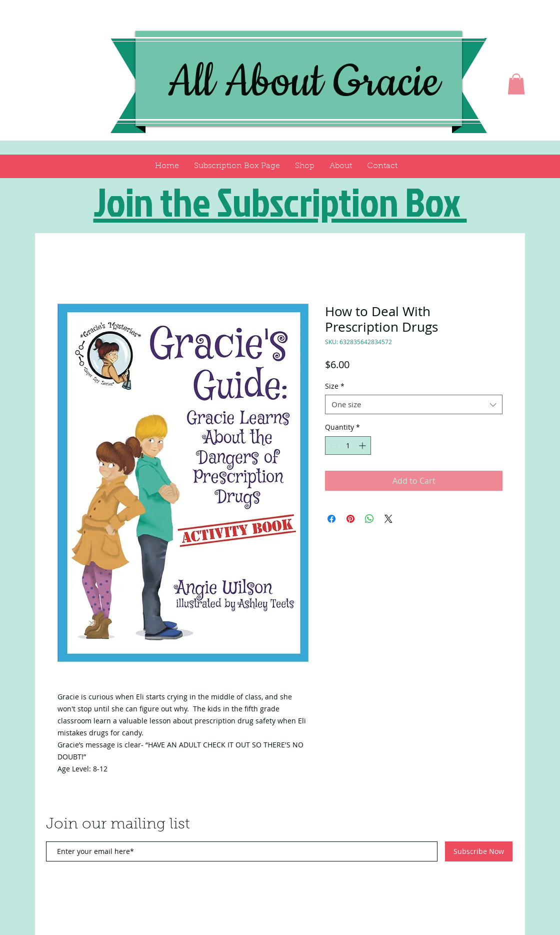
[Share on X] (388, 519)
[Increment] (363, 445)
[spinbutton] (348, 445)
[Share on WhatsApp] (369, 519)
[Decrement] (333, 445)
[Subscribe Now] (479, 851)
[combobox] (414, 404)
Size (335, 386)
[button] (516, 84)
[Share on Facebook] (331, 519)
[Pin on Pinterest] (350, 519)
